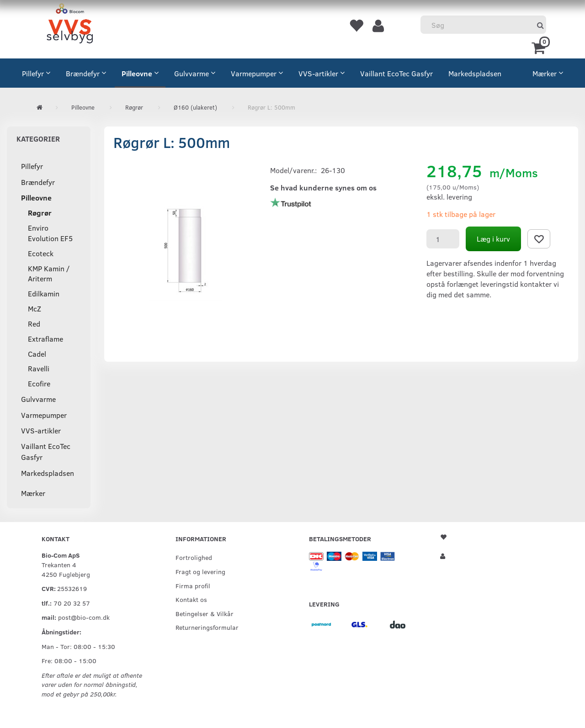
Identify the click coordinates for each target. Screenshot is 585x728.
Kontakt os (191, 599)
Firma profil (193, 586)
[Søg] (540, 25)
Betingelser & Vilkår (205, 613)
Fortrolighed (194, 557)
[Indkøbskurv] (540, 47)
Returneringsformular (207, 627)
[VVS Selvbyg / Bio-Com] (70, 25)
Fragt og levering (200, 571)
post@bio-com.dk (84, 617)
